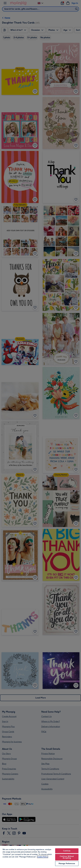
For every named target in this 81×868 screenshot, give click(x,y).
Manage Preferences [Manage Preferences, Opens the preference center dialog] (67, 864)
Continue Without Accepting (67, 857)
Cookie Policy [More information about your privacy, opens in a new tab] (43, 857)
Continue (67, 851)
